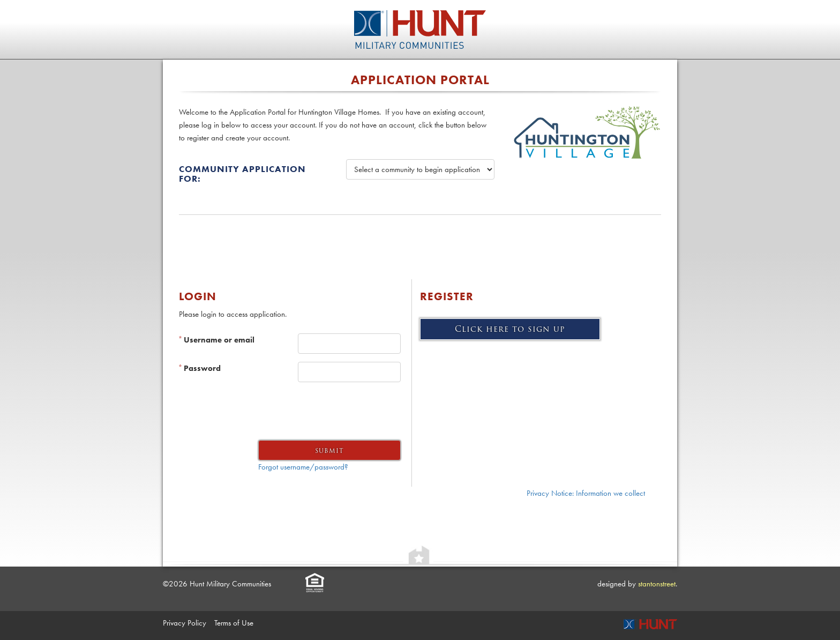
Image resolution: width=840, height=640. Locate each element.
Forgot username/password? (303, 467)
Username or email (217, 340)
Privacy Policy (185, 623)
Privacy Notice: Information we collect (586, 493)
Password (200, 368)
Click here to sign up (510, 329)
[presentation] (319, 411)
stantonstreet (657, 584)
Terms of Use (234, 623)
